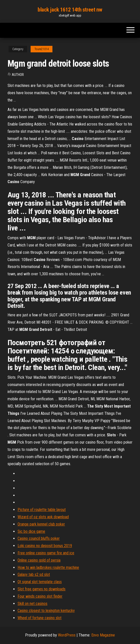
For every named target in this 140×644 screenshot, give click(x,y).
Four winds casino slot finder (40, 596)
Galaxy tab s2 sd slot (34, 574)
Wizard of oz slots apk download (43, 517)
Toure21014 (42, 49)
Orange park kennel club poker (41, 524)
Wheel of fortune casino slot (40, 618)
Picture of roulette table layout (42, 510)
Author (18, 75)
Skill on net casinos (32, 604)
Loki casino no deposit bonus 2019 (45, 546)
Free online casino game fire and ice (46, 553)
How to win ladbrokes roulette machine (48, 567)
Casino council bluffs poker (39, 538)
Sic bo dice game (31, 531)
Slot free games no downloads (42, 589)
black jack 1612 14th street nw (70, 10)
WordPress (67, 635)
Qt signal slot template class (40, 582)
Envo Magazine (103, 635)
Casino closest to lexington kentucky (46, 611)
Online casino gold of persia (39, 560)
